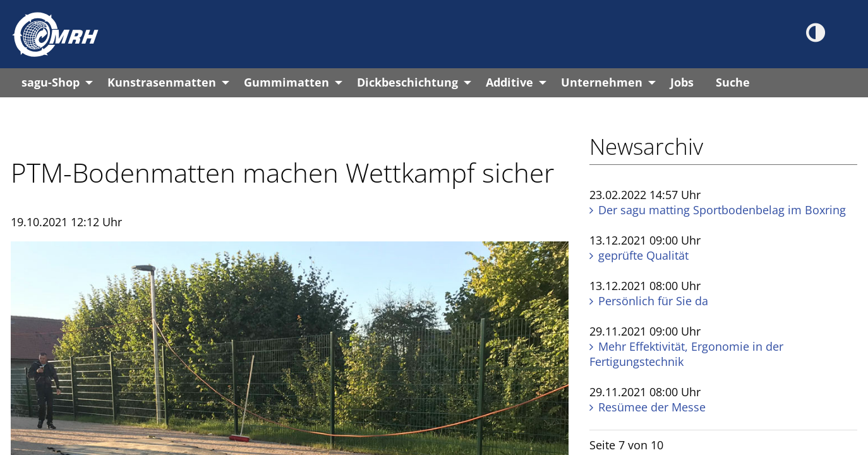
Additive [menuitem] (509, 82)
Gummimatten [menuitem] (286, 82)
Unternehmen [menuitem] (602, 82)
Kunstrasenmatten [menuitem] (162, 82)
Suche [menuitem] (733, 82)
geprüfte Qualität (643, 255)
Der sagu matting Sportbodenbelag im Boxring (722, 210)
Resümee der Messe (652, 407)
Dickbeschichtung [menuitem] (407, 82)
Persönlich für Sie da (653, 301)
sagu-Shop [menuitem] (51, 82)
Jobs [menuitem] (682, 82)
